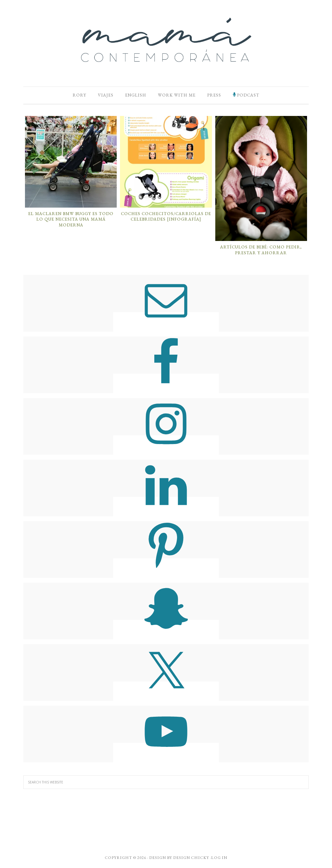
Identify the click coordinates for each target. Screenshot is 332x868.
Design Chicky (191, 858)
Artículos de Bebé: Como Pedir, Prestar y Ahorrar (261, 250)
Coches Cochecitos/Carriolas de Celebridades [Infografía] (166, 217)
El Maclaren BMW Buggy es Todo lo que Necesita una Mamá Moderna (71, 219)
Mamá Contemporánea (166, 40)
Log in (219, 858)
